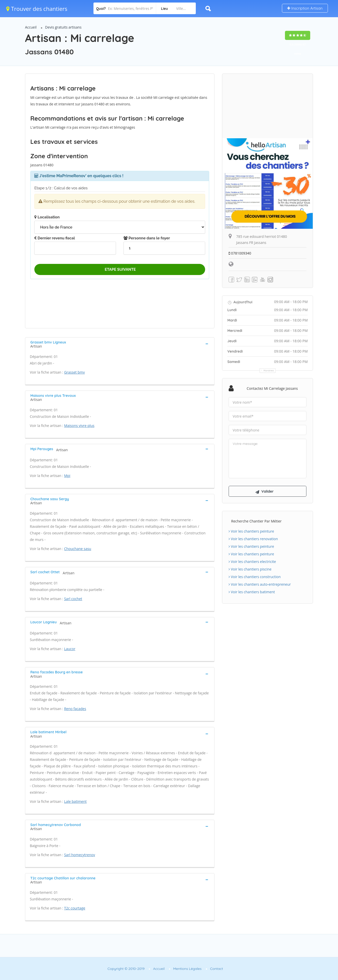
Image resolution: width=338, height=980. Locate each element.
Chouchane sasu (78, 549)
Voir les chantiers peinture (251, 531)
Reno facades (75, 709)
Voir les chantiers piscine (250, 569)
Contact (217, 969)
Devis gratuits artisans (63, 27)
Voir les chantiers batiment (252, 592)
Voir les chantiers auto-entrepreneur (260, 585)
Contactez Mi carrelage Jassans (272, 388)
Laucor (70, 649)
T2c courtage (75, 908)
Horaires (269, 370)
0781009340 (240, 253)
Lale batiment (75, 801)
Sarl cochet (73, 599)
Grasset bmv (75, 372)
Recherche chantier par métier (256, 521)
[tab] (120, 344)
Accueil (31, 27)
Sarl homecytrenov (80, 855)
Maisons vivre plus (79, 426)
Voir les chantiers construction (255, 577)
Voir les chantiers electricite (252, 562)
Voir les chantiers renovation (253, 539)
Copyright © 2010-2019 (126, 969)
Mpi (67, 476)
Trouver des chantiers (37, 9)
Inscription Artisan (305, 8)
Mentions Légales (187, 969)
